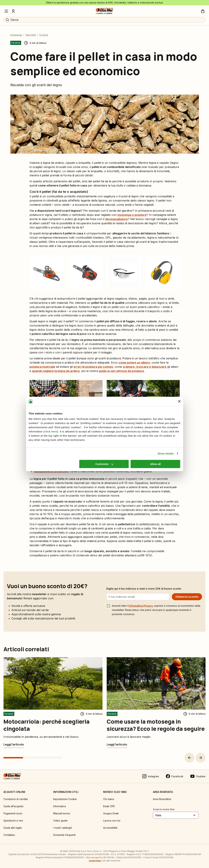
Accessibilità (110, 828)
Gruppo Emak (111, 813)
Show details (166, 453)
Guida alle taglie (13, 828)
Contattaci (9, 835)
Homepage (16, 35)
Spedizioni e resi (13, 821)
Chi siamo (109, 799)
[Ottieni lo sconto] (187, 597)
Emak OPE (109, 806)
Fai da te (44, 35)
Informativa (60, 806)
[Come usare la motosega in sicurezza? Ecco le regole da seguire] (117, 744)
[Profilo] (13, 11)
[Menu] (6, 11)
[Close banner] (179, 401)
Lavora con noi (112, 821)
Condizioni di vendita (16, 799)
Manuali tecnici (62, 813)
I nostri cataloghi (63, 828)
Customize (104, 464)
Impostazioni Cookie (65, 799)
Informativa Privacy (141, 606)
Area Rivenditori (162, 799)
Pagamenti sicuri (13, 813)
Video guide (60, 821)
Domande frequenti (64, 835)
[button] (189, 758)
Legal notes (95, 861)
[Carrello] (203, 11)
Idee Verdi (31, 35)
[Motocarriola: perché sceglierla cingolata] (14, 744)
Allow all (155, 464)
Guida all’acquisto (14, 806)
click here (51, 431)
